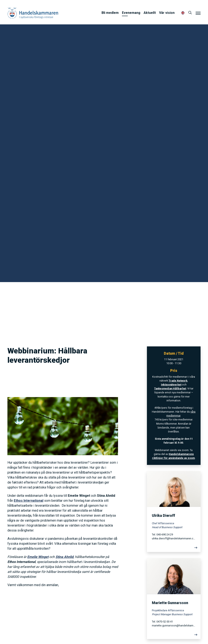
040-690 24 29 (165, 534)
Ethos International (29, 501)
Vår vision (167, 13)
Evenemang (131, 13)
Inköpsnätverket (171, 385)
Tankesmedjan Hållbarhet (170, 388)
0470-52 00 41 (165, 622)
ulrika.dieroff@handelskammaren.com (174, 538)
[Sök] (190, 13)
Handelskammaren (33, 13)
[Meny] (198, 13)
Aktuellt (150, 13)
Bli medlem (110, 13)
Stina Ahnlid (64, 557)
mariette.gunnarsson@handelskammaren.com (174, 625)
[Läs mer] (174, 549)
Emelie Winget (38, 557)
